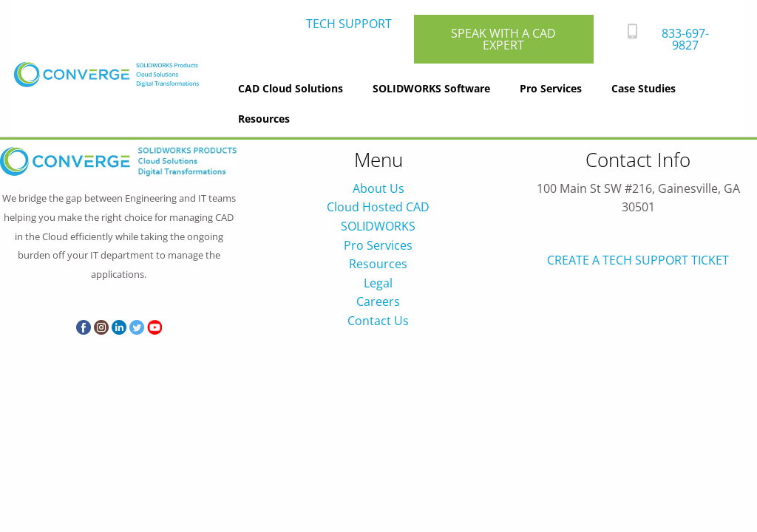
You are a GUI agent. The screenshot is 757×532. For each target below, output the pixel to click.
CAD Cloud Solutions (291, 88)
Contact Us (378, 321)
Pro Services (551, 88)
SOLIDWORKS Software (431, 88)
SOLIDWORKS (378, 226)
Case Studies (644, 88)
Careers (378, 301)
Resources (264, 119)
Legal (378, 283)
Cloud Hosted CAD (378, 207)
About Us (378, 188)
